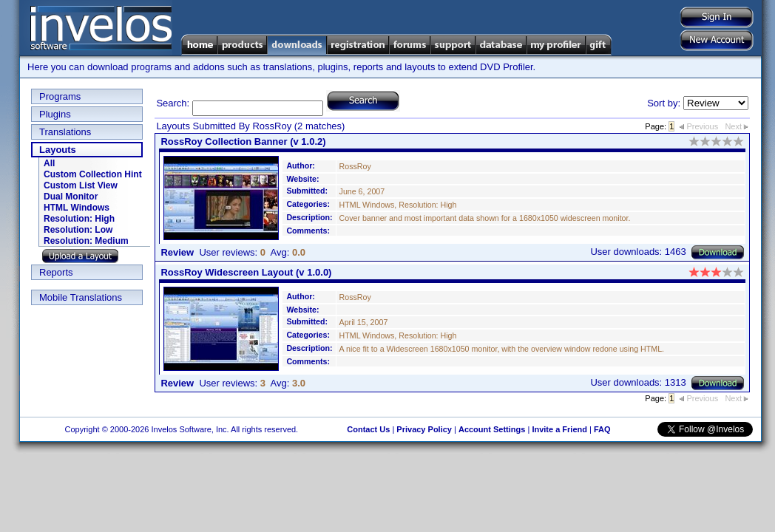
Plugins (55, 114)
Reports (56, 272)
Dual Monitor (71, 197)
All (49, 163)
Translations (65, 132)
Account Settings (492, 429)
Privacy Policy (424, 429)
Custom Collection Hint (93, 174)
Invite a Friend (559, 429)
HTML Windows (77, 208)
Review (177, 252)
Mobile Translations (81, 297)
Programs (60, 96)
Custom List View (81, 185)
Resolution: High (79, 219)
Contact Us (368, 429)
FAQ (602, 429)
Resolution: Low (78, 230)
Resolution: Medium (86, 241)
